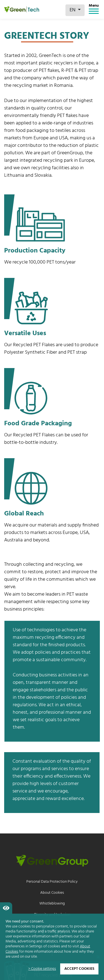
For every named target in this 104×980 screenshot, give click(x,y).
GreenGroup (70, 153)
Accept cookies (79, 969)
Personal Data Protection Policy (52, 882)
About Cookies (52, 893)
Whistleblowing (52, 904)
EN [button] (73, 10)
